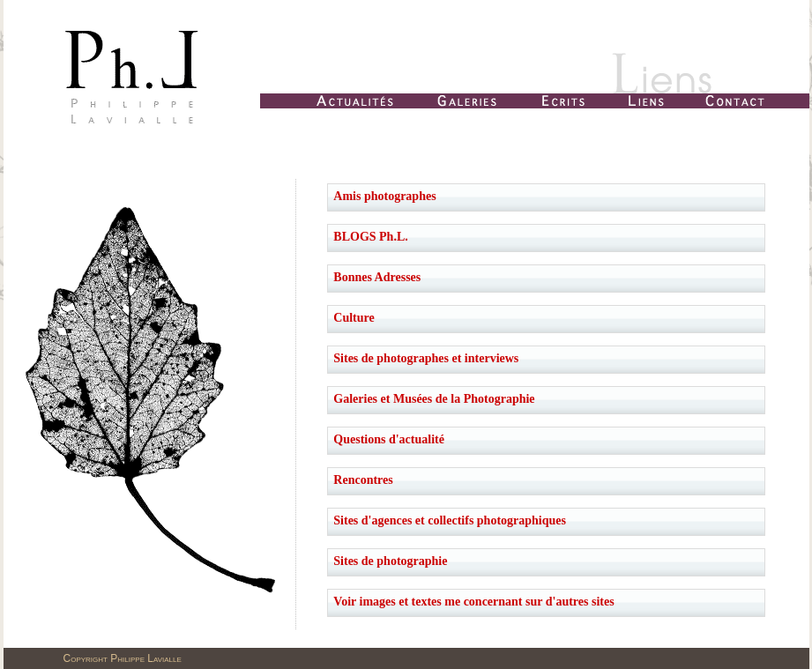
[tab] (546, 197)
